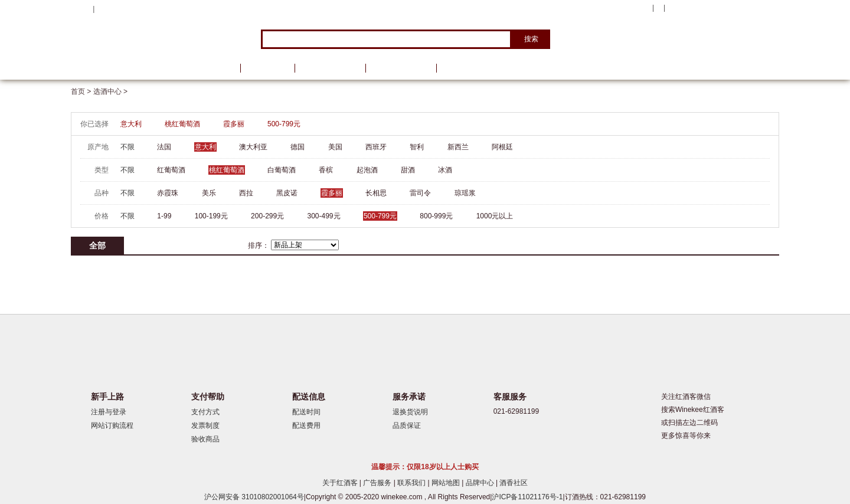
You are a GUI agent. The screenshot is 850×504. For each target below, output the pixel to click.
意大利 (131, 124)
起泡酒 (367, 170)
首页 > (82, 91)
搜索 (531, 39)
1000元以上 (495, 216)
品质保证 (407, 426)
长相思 (376, 193)
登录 (104, 9)
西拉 (246, 193)
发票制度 (205, 426)
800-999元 (436, 216)
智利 (417, 147)
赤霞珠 (168, 193)
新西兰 (458, 147)
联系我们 (412, 483)
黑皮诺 (287, 193)
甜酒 (408, 170)
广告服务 (378, 483)
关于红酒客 (341, 483)
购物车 (708, 9)
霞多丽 (234, 124)
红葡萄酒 (171, 170)
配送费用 (306, 426)
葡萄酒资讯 (330, 68)
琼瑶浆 (465, 193)
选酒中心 (133, 68)
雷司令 (420, 193)
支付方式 (205, 412)
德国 (297, 147)
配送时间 (306, 412)
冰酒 (445, 170)
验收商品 (205, 439)
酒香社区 (514, 483)
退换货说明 (410, 412)
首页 (217, 68)
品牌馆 (267, 68)
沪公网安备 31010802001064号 (254, 497)
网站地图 (447, 483)
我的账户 (633, 8)
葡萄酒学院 (401, 68)
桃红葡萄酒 (182, 124)
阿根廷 (502, 147)
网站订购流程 (112, 426)
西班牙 (376, 147)
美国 (335, 147)
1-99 (164, 216)
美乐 (209, 193)
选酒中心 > (110, 91)
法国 (164, 147)
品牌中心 (481, 483)
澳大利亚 (253, 147)
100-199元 (211, 216)
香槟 (326, 170)
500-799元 (284, 124)
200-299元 (267, 216)
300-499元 (324, 216)
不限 (127, 147)
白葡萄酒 (282, 170)
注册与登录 (109, 412)
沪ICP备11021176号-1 (527, 497)
